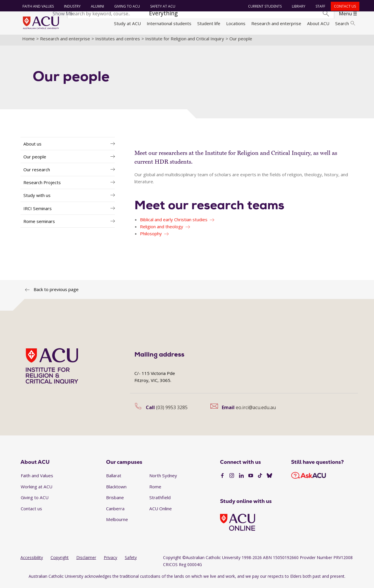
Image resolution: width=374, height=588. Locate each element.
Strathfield (160, 501)
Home (28, 42)
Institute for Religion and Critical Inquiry (185, 42)
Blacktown (116, 490)
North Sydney (163, 479)
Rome (155, 490)
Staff (320, 6)
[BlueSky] (269, 479)
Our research (37, 173)
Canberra (115, 512)
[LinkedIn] (241, 479)
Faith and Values (37, 6)
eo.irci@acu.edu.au (256, 411)
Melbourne (117, 523)
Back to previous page (56, 293)
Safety (131, 561)
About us (32, 147)
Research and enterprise (276, 23)
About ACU (318, 23)
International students (169, 23)
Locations (236, 23)
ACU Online (161, 512)
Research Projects (42, 186)
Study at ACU (127, 23)
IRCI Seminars (38, 212)
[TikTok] (260, 479)
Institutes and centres (118, 42)
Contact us (344, 6)
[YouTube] (251, 479)
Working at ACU (37, 490)
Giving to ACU (126, 6)
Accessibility (32, 561)
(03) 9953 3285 (172, 411)
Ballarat (114, 479)
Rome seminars (39, 224)
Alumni (97, 6)
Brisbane (115, 501)
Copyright (60, 561)
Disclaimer (86, 561)
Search (345, 23)
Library (298, 6)
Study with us (37, 199)
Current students (264, 6)
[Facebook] (222, 479)
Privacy (110, 561)
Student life (209, 23)
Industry (71, 6)
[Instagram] (232, 479)
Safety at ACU (162, 6)
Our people (35, 160)
